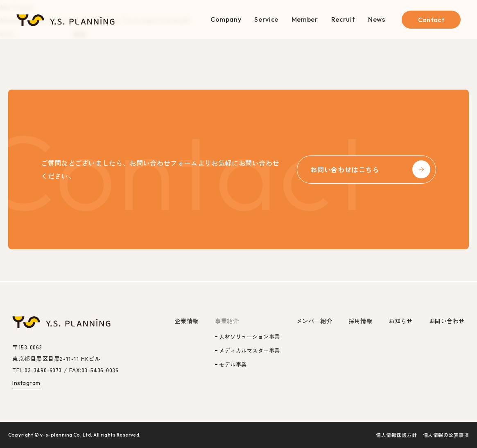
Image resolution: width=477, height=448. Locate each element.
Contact (431, 20)
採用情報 (360, 321)
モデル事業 (233, 364)
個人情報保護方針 (396, 435)
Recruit (343, 19)
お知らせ (400, 321)
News (377, 19)
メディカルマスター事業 (250, 350)
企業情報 (187, 321)
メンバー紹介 (314, 321)
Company (226, 19)
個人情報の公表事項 (446, 435)
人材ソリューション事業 (250, 337)
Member (305, 19)
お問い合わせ (447, 321)
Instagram (26, 383)
